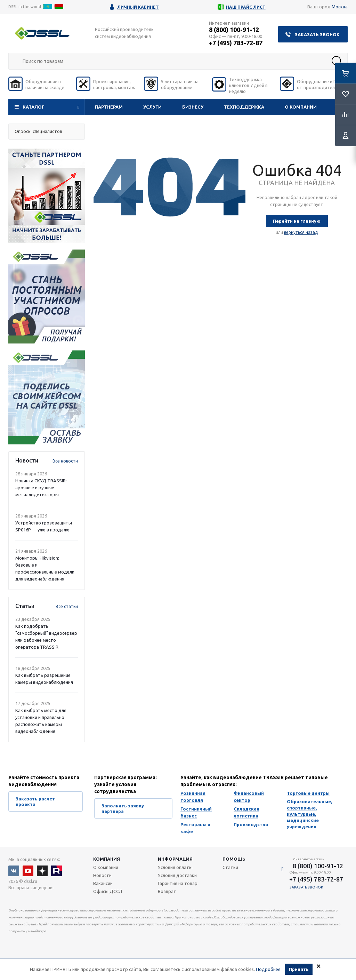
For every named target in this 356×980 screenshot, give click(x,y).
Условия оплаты (175, 867)
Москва (340, 7)
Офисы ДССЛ (108, 891)
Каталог (34, 107)
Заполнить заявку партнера (123, 808)
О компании (301, 107)
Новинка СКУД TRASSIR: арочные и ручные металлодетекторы (41, 488)
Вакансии (103, 883)
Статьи (230, 867)
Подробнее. (269, 969)
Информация (175, 859)
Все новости (65, 461)
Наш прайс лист (246, 7)
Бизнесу (193, 107)
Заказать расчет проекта (35, 801)
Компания (107, 859)
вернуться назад (301, 232)
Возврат (167, 891)
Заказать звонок (317, 34)
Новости (102, 875)
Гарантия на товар (178, 883)
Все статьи (67, 606)
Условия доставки (177, 875)
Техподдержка (244, 107)
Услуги (152, 107)
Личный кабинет (138, 7)
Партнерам (109, 107)
